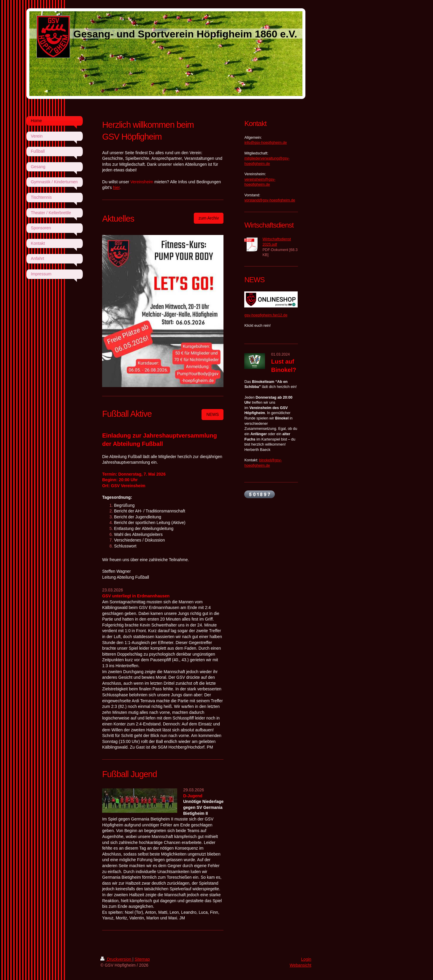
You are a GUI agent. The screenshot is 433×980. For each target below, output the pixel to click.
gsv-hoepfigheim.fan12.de (266, 315)
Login (306, 959)
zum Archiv (209, 218)
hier (116, 187)
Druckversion (116, 959)
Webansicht (300, 965)
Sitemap (142, 959)
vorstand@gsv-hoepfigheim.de (270, 200)
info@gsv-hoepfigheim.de (265, 143)
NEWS (212, 414)
